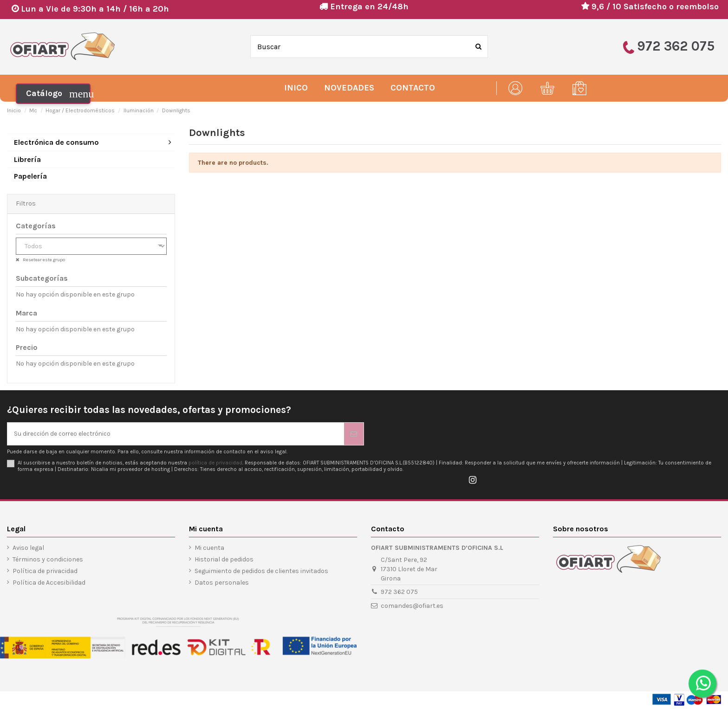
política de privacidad (215, 464)
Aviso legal (28, 549)
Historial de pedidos (224, 560)
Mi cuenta (209, 549)
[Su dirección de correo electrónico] (176, 434)
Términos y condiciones (48, 560)
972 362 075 (399, 593)
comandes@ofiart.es (412, 607)
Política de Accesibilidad (49, 583)
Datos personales (222, 583)
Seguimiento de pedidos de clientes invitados (261, 572)
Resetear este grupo (43, 260)
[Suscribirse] (354, 434)
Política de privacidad (45, 572)
